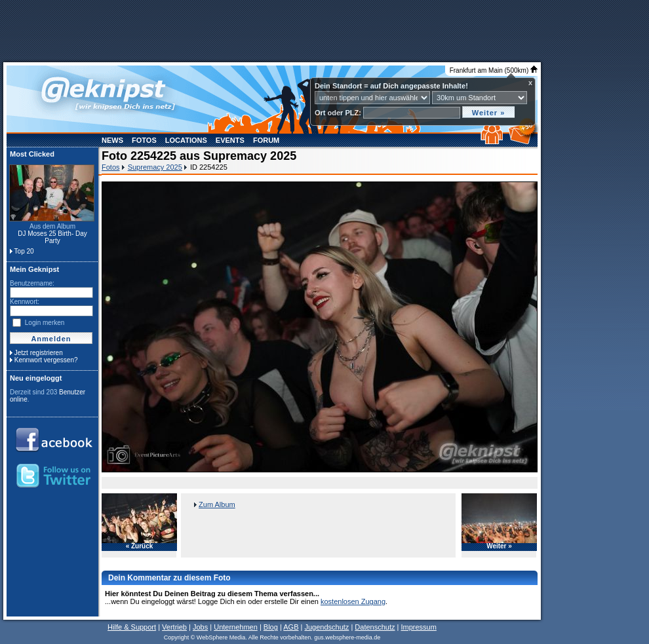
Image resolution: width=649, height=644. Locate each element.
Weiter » (499, 546)
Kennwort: (25, 302)
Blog (271, 627)
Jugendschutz (326, 627)
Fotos (144, 140)
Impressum (418, 627)
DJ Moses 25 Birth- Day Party (52, 237)
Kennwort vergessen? (46, 360)
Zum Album (217, 504)
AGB (291, 627)
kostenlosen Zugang (353, 601)
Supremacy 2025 (155, 167)
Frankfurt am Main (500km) (494, 70)
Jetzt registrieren (39, 353)
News (112, 140)
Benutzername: (32, 283)
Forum (266, 140)
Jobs (200, 627)
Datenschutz (375, 627)
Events (230, 140)
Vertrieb (174, 627)
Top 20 (24, 251)
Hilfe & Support (132, 627)
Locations (186, 140)
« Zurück (140, 546)
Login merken (45, 323)
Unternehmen (236, 627)
